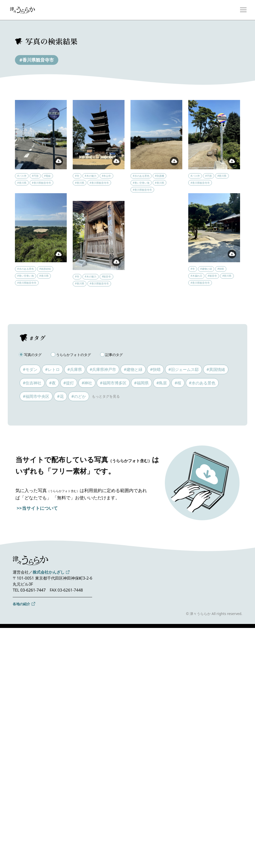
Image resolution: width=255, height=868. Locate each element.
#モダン (30, 369)
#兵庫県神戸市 (103, 369)
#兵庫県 (75, 369)
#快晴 (155, 369)
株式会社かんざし (49, 572)
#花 (60, 396)
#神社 (87, 383)
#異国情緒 (216, 369)
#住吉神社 (32, 383)
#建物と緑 (133, 369)
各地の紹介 (21, 604)
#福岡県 (141, 383)
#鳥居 (162, 383)
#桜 (178, 383)
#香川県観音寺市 (37, 60)
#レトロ (52, 369)
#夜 (52, 383)
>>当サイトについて (37, 508)
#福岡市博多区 (113, 383)
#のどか (79, 396)
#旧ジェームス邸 (184, 369)
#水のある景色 (202, 383)
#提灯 (69, 383)
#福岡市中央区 (36, 396)
